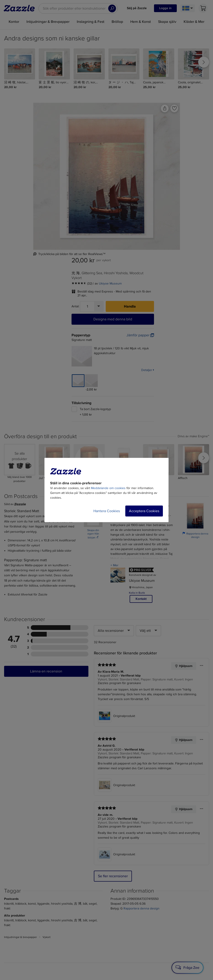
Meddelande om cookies (108, 488)
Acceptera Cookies (144, 511)
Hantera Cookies (107, 511)
